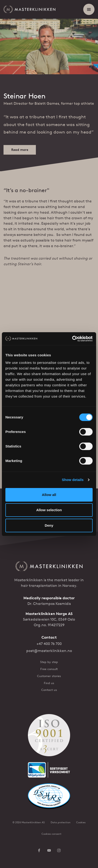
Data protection (61, 822)
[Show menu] (89, 9)
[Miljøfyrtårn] (49, 773)
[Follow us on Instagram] (59, 851)
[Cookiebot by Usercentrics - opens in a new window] (72, 339)
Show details (73, 480)
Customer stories (49, 676)
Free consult (49, 669)
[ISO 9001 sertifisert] (49, 738)
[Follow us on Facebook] (39, 851)
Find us (49, 683)
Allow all (49, 495)
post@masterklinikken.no (49, 651)
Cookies (81, 822)
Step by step (49, 662)
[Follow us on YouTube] (49, 851)
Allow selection (49, 510)
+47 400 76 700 (49, 644)
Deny (49, 525)
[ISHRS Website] (49, 799)
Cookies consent (51, 834)
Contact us (49, 690)
